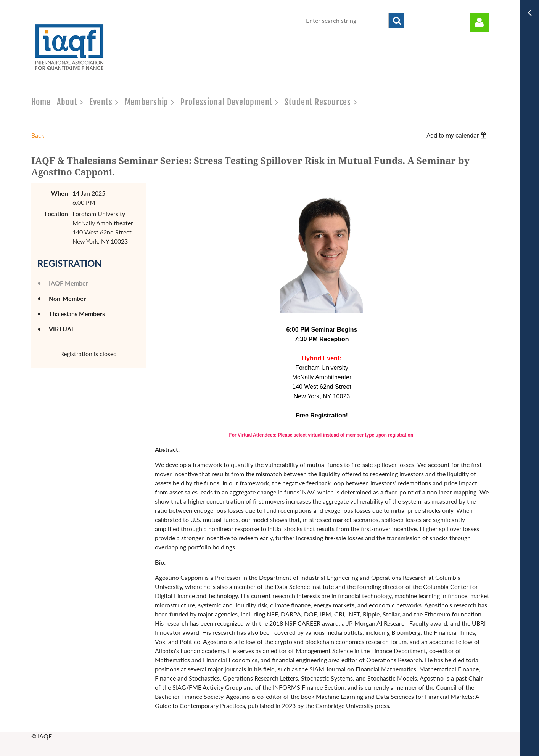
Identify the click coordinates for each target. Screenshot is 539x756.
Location (56, 214)
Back (38, 135)
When (60, 193)
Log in (479, 22)
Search (397, 21)
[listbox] (458, 136)
